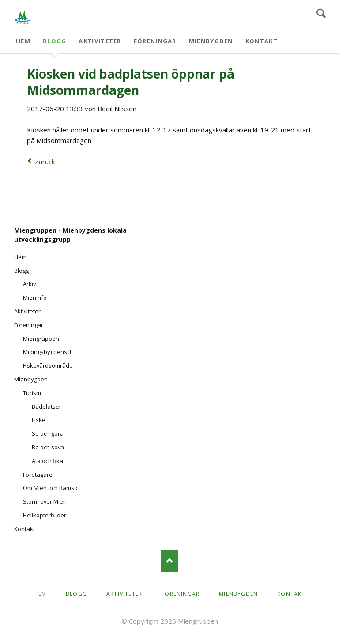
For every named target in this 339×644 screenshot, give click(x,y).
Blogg (55, 41)
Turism (32, 393)
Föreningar (155, 41)
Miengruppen (41, 339)
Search (321, 13)
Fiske (39, 420)
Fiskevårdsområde (48, 365)
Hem (23, 41)
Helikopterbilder (45, 515)
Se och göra (48, 433)
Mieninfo (35, 298)
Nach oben (169, 561)
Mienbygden (211, 41)
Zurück (45, 162)
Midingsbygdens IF (48, 352)
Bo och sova (48, 447)
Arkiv (29, 284)
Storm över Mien (45, 501)
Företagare (38, 475)
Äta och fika (47, 461)
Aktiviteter (100, 41)
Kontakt (262, 41)
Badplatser (47, 407)
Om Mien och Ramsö (50, 488)
